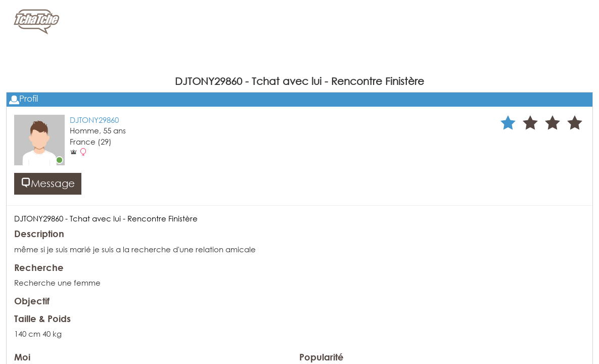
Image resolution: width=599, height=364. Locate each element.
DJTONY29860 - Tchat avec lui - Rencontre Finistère (106, 218)
